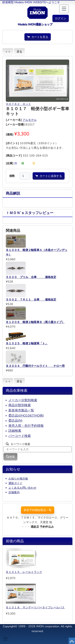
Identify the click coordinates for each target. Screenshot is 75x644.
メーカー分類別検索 (23, 400)
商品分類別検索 (20, 405)
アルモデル (30, 120)
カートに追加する (49, 176)
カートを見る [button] (38, 37)
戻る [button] (19, 52)
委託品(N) (15, 421)
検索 (10, 457)
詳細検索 (15, 431)
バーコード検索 (20, 436)
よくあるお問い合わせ (22, 488)
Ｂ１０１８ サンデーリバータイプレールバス (35, 607)
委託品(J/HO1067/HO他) (26, 416)
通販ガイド (15, 483)
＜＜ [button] (8, 52)
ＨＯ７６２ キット (18, 104)
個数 (12, 176)
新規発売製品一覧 (21, 410)
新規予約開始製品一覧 (38, 510)
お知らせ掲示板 (18, 479)
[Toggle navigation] (5, 639)
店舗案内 (14, 492)
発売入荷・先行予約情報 (26, 426)
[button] (61, 18)
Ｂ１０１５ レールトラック (24, 572)
